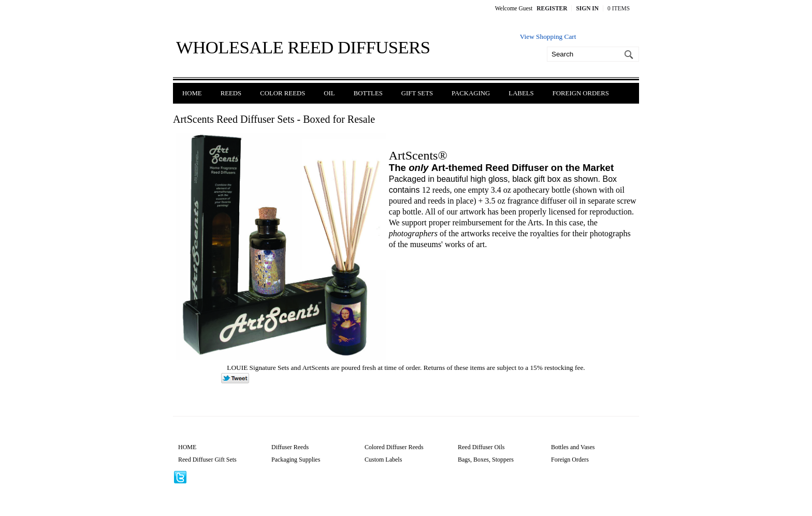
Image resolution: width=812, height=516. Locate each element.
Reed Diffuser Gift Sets (207, 460)
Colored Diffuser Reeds (394, 447)
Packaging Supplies (296, 460)
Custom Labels (383, 460)
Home (192, 93)
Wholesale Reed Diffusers (303, 47)
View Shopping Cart (548, 37)
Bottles (368, 93)
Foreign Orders (581, 93)
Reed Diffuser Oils (481, 447)
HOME (187, 447)
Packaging (471, 93)
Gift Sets (417, 93)
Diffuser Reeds (290, 447)
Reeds (231, 93)
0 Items (619, 8)
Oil (329, 93)
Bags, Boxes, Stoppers (486, 460)
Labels (521, 93)
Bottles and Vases (573, 447)
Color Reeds (282, 93)
